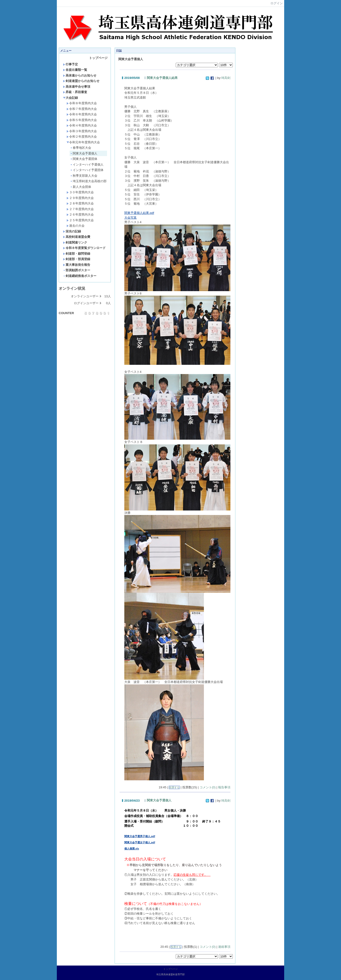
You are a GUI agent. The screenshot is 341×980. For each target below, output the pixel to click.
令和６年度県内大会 (82, 114)
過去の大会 (76, 226)
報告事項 (224, 787)
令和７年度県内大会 (82, 109)
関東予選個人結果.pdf (139, 213)
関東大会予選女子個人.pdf (140, 842)
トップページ (98, 58)
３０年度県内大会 (80, 192)
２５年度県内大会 (80, 220)
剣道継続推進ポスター (80, 276)
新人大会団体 (81, 187)
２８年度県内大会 (80, 203)
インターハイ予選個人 (87, 165)
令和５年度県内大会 (82, 120)
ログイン (277, 3)
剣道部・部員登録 (77, 259)
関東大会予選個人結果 (162, 78)
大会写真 (130, 218)
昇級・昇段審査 (75, 92)
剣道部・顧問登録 (77, 254)
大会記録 (70, 98)
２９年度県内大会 (80, 198)
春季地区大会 (81, 148)
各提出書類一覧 (75, 70)
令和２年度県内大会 (82, 137)
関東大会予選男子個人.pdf (140, 836)
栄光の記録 (72, 231)
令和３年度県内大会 (82, 131)
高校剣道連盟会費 (77, 237)
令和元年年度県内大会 (83, 142)
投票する (174, 787)
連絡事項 (224, 947)
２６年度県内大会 (80, 215)
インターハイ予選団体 (87, 170)
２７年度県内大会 (80, 209)
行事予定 (70, 64)
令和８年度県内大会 (82, 103)
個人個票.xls (132, 849)
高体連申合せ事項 (77, 87)
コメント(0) (208, 787)
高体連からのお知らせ (80, 75)
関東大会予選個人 (84, 153)
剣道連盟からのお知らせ (81, 81)
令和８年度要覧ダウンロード (84, 248)
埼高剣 (226, 78)
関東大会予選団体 (84, 159)
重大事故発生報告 (77, 265)
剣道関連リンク (75, 242)
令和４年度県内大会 (82, 125)
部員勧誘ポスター (77, 270)
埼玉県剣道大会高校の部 (88, 181)
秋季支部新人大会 (84, 176)
